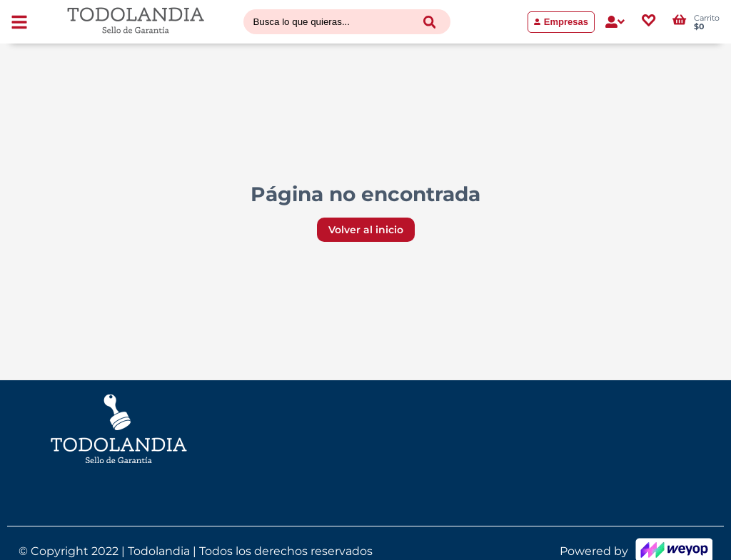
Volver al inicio (366, 230)
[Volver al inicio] (136, 22)
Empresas (561, 22)
